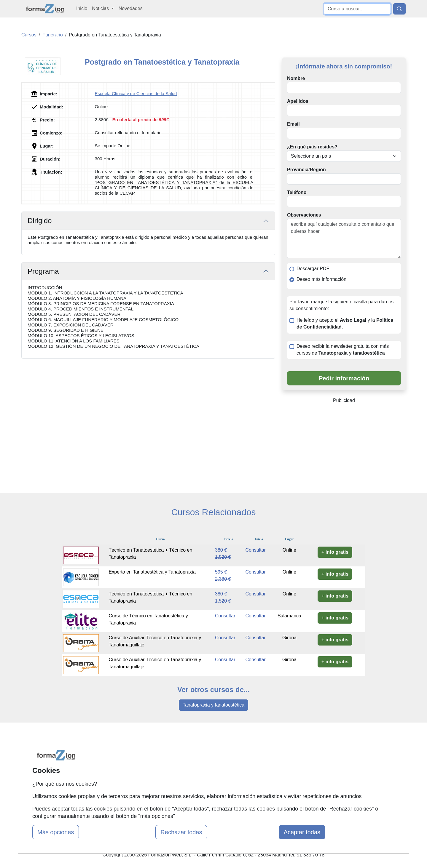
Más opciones (56, 832)
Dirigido (40, 221)
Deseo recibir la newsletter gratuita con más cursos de (343, 350)
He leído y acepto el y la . (345, 324)
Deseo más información (321, 279)
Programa (43, 271)
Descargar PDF (313, 269)
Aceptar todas (302, 832)
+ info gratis (335, 552)
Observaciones (304, 215)
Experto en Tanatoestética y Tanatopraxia (152, 572)
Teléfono (297, 192)
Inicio (82, 8)
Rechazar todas (181, 832)
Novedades (131, 8)
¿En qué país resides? (312, 147)
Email (293, 124)
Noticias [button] (101, 8)
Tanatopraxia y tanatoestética (213, 705)
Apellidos (298, 101)
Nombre (296, 78)
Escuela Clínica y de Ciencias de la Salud (136, 93)
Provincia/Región (306, 170)
